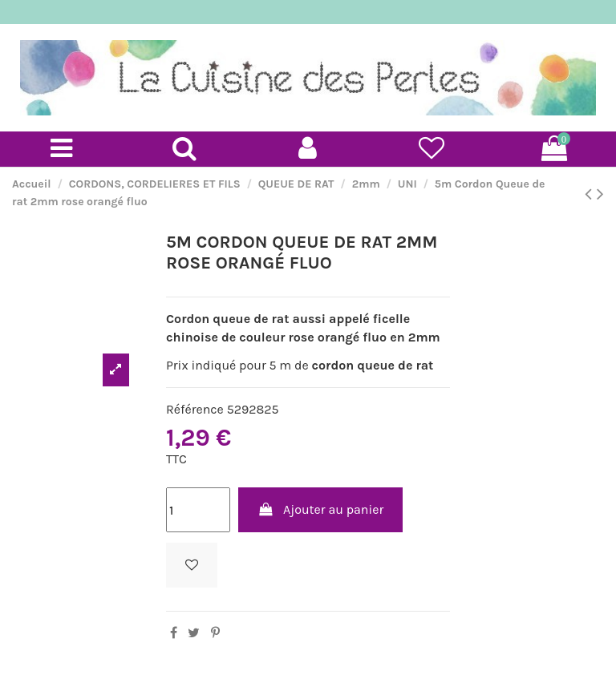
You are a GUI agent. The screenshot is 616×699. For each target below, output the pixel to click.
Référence (195, 409)
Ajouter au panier (321, 509)
